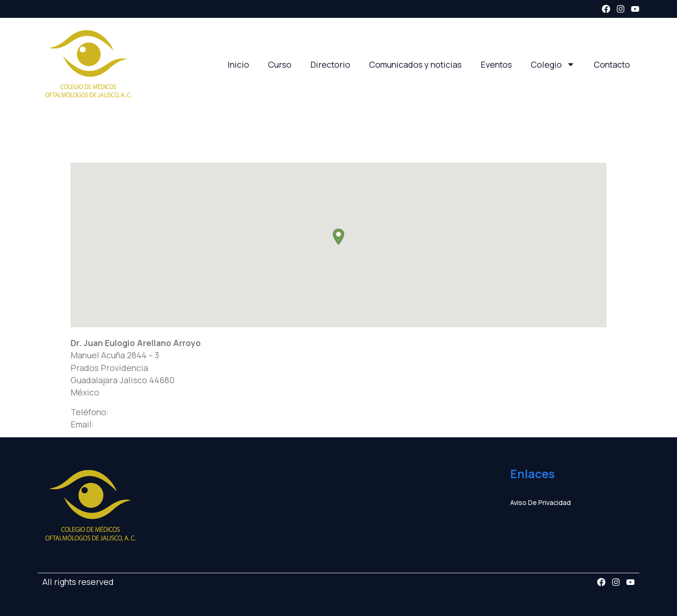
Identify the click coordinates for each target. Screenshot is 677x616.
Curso (280, 64)
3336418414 (133, 412)
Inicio (238, 64)
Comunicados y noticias (415, 64)
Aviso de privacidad (540, 502)
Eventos (496, 64)
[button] (338, 237)
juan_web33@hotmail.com (147, 424)
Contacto (612, 64)
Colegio (553, 64)
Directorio (330, 64)
